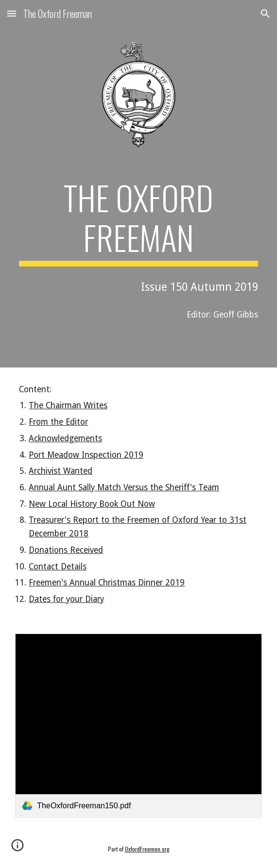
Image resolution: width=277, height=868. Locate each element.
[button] (12, 13)
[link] (138, 726)
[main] (138, 222)
